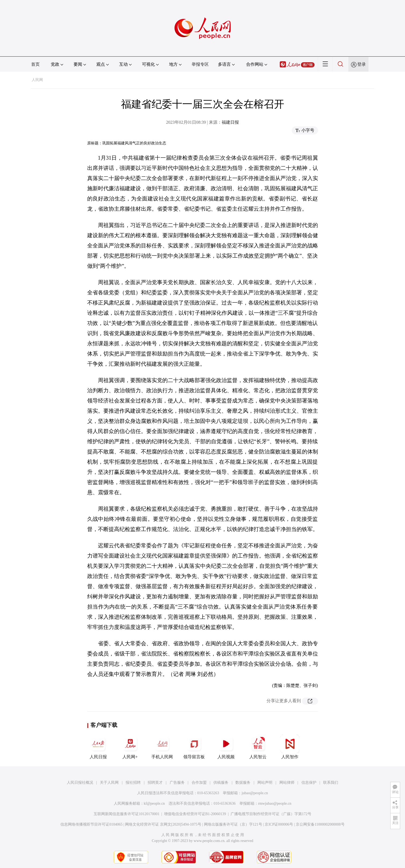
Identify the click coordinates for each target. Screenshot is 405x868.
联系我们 (331, 783)
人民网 (37, 80)
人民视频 (226, 747)
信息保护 (309, 783)
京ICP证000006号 (279, 824)
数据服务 (243, 783)
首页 (35, 64)
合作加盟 (199, 783)
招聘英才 (155, 783)
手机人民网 (162, 747)
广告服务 (177, 783)
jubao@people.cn (255, 793)
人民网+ (130, 747)
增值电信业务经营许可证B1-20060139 (195, 814)
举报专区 (200, 64)
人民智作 (290, 747)
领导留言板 (194, 747)
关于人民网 (109, 783)
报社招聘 (133, 783)
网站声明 (265, 783)
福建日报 (230, 122)
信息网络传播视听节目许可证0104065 (91, 824)
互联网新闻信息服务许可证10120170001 (127, 814)
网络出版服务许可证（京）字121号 (233, 824)
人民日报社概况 (80, 783)
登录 (362, 64)
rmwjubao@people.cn (275, 803)
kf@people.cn (154, 803)
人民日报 (98, 747)
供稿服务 (221, 783)
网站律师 (287, 783)
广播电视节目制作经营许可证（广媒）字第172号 (271, 814)
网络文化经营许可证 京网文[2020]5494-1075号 (163, 824)
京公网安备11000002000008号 (320, 824)
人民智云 (258, 747)
